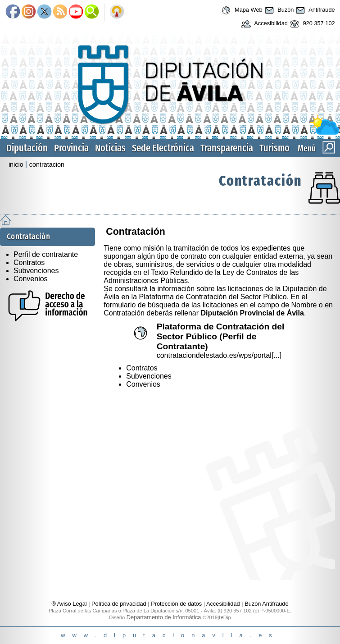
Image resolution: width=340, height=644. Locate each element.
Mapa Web (241, 10)
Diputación (27, 148)
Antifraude (314, 10)
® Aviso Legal (70, 604)
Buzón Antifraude (266, 604)
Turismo (274, 148)
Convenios (31, 279)
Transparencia (227, 148)
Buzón (278, 10)
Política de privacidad (119, 604)
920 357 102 (311, 24)
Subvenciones (36, 271)
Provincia (71, 148)
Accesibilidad (263, 24)
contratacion (47, 164)
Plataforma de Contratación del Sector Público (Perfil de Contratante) (221, 336)
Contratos (29, 263)
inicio (16, 164)
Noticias (110, 148)
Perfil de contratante (46, 254)
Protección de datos (176, 604)
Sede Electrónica (163, 148)
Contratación (260, 181)
